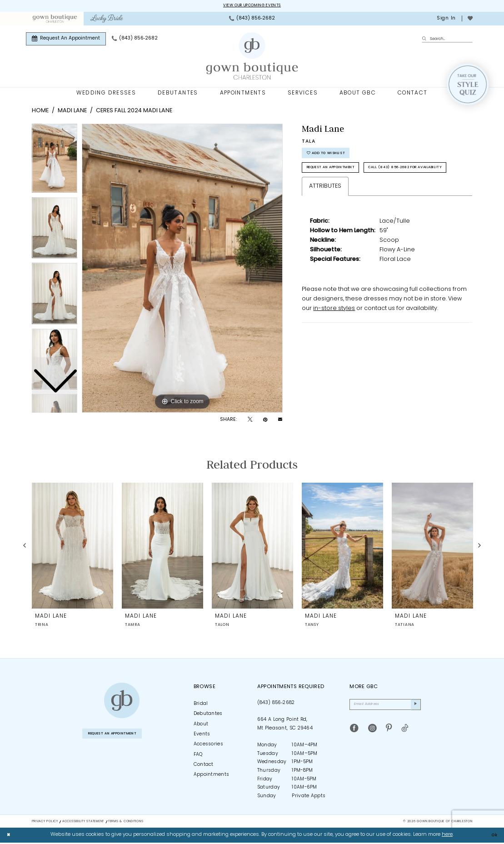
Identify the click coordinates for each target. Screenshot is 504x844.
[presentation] (72, 547)
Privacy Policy (45, 822)
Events (202, 735)
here (447, 836)
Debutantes (208, 715)
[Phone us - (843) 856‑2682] (252, 20)
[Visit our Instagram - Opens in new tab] (372, 733)
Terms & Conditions (126, 822)
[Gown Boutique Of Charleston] (252, 57)
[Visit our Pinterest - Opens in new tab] (389, 733)
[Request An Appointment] (66, 40)
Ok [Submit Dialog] (493, 836)
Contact (204, 766)
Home (40, 112)
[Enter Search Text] (447, 40)
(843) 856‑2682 (276, 704)
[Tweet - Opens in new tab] (250, 421)
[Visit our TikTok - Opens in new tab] (405, 733)
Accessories (208, 746)
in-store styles (334, 336)
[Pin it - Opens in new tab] (265, 421)
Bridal (201, 705)
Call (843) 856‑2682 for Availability (359, 193)
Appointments (212, 776)
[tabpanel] (182, 270)
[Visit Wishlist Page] (470, 20)
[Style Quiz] (468, 85)
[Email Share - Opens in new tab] (280, 421)
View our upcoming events (252, 6)
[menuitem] (55, 20)
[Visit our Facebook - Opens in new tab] (354, 733)
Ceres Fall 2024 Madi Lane (134, 112)
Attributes (325, 213)
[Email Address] (385, 707)
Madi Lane (72, 112)
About (201, 725)
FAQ (198, 756)
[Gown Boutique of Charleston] (122, 702)
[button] (446, 20)
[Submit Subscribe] (414, 707)
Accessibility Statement (83, 822)
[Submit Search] (426, 40)
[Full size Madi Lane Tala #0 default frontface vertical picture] (182, 270)
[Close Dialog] (10, 836)
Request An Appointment (343, 175)
